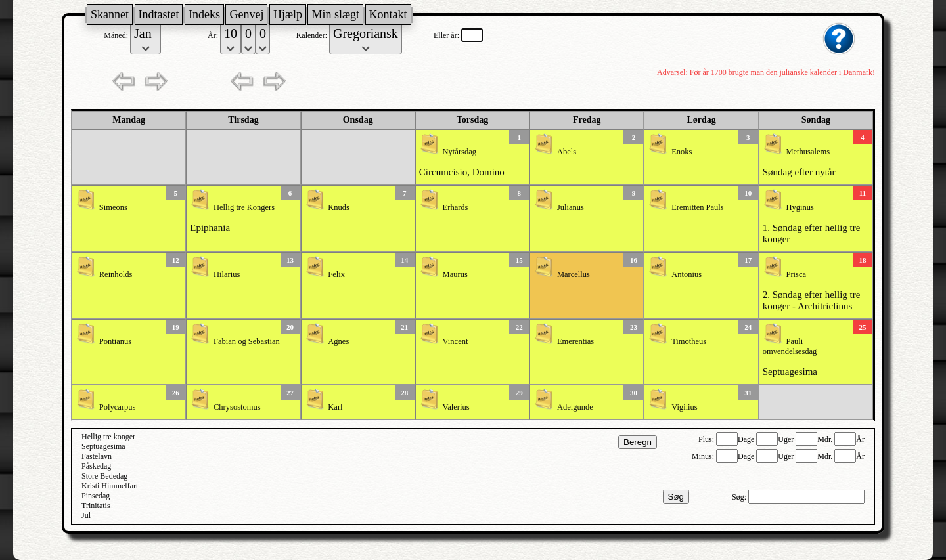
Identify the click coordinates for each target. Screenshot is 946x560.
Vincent (456, 341)
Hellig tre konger (108, 437)
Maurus (455, 274)
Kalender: (313, 35)
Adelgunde (575, 407)
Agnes (338, 341)
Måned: (117, 35)
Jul (86, 515)
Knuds (339, 207)
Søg (676, 497)
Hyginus (800, 207)
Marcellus (574, 274)
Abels (567, 152)
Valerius (456, 407)
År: (214, 35)
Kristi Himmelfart (110, 486)
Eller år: (447, 35)
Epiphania (210, 228)
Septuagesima (790, 372)
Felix (336, 274)
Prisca (796, 274)
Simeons (113, 207)
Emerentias (575, 341)
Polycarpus (118, 407)
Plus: (707, 439)
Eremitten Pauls (698, 207)
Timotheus (689, 341)
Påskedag (96, 466)
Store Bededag (104, 476)
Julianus (571, 207)
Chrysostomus (237, 407)
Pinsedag (96, 496)
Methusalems (808, 152)
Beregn (638, 442)
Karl (335, 407)
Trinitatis (96, 506)
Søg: (740, 497)
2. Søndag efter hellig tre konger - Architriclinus (812, 300)
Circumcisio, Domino (462, 172)
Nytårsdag (460, 152)
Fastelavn (97, 456)
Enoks (682, 152)
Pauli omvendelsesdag (790, 346)
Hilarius (227, 274)
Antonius (687, 274)
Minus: (704, 456)
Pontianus (115, 341)
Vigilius (685, 407)
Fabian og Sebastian (247, 341)
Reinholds (116, 274)
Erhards (456, 207)
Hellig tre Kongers (244, 207)
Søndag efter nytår (799, 172)
